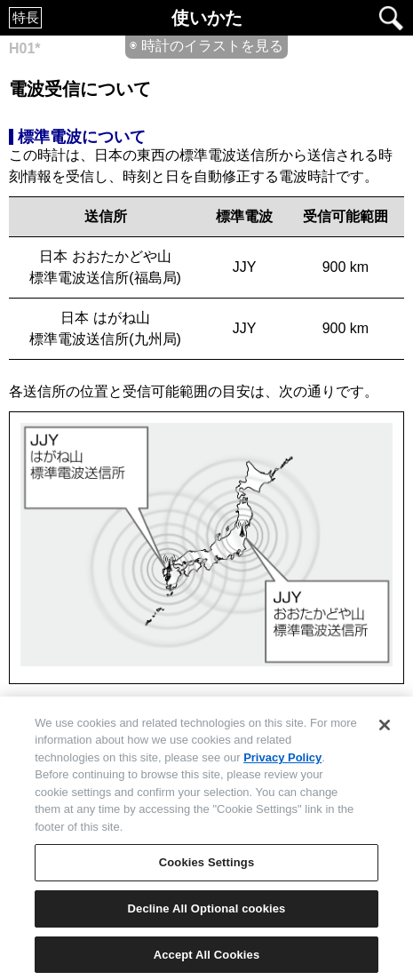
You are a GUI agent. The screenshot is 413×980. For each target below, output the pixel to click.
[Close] (385, 730)
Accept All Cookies (207, 960)
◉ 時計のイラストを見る (206, 46)
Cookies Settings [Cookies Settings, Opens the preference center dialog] (207, 868)
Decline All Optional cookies (207, 914)
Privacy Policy (282, 763)
